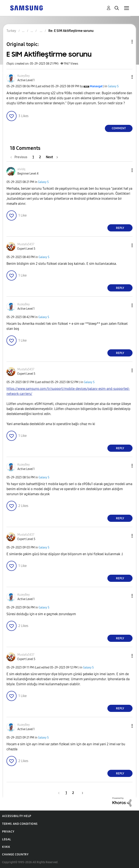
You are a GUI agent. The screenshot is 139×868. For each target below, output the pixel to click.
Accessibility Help (17, 816)
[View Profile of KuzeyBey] (24, 76)
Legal (7, 839)
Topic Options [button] (125, 42)
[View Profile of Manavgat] (96, 86)
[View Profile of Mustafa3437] (26, 244)
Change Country (15, 854)
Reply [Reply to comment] (120, 228)
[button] (125, 77)
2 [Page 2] (40, 157)
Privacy (8, 832)
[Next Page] (52, 157)
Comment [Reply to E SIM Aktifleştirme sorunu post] (119, 128)
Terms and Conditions (20, 824)
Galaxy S (113, 86)
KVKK (6, 847)
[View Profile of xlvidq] (21, 169)
